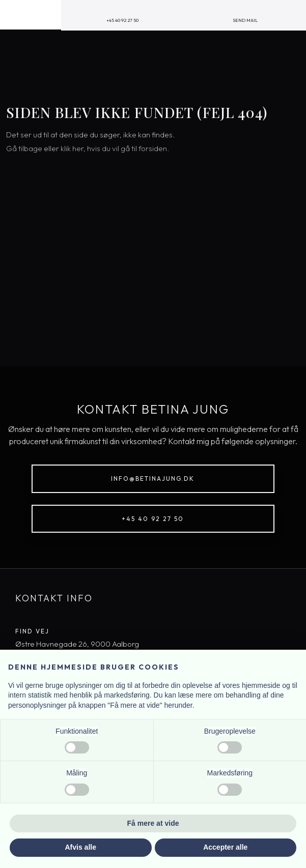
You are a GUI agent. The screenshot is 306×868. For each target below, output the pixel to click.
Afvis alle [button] (81, 847)
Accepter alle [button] (225, 847)
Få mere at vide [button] (153, 823)
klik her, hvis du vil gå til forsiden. (115, 148)
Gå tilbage (24, 148)
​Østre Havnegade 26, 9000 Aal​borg (77, 644)
